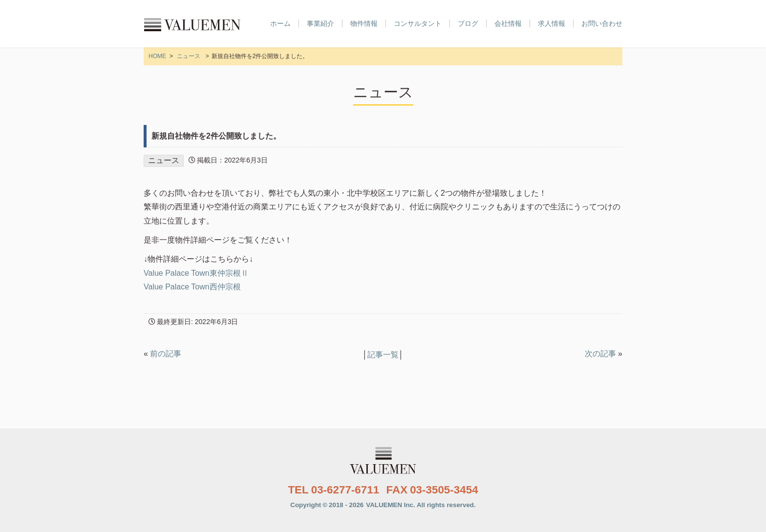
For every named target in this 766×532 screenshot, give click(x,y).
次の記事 (600, 354)
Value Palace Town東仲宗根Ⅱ (196, 273)
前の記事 (166, 354)
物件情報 (364, 23)
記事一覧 (383, 355)
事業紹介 (320, 23)
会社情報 (508, 23)
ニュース (189, 56)
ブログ (468, 23)
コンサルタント (418, 23)
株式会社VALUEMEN (192, 24)
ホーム (280, 23)
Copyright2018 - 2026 (383, 505)
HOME (157, 56)
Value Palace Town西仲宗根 (192, 287)
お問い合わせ (602, 23)
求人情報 (552, 23)
